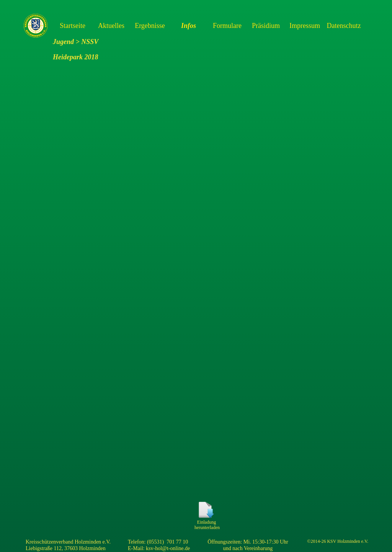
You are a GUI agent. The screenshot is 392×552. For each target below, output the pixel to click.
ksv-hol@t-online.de (168, 548)
